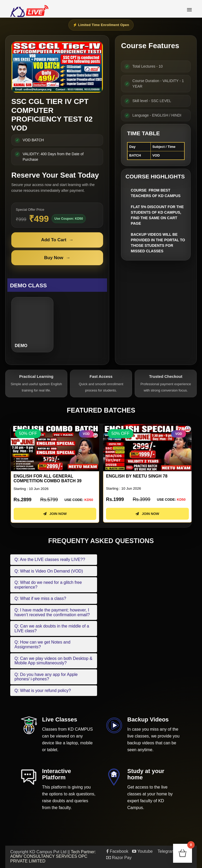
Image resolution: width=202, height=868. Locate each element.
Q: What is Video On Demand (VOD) (49, 571)
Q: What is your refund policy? (43, 691)
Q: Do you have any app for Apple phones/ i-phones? (46, 677)
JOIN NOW (55, 514)
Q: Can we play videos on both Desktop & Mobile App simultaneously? (53, 661)
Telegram (166, 851)
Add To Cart (57, 240)
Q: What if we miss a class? (40, 598)
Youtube (142, 851)
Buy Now (57, 258)
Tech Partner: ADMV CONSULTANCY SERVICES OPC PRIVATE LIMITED (53, 856)
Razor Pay (119, 858)
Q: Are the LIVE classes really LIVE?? (50, 560)
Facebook (117, 851)
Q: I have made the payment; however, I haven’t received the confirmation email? (52, 612)
